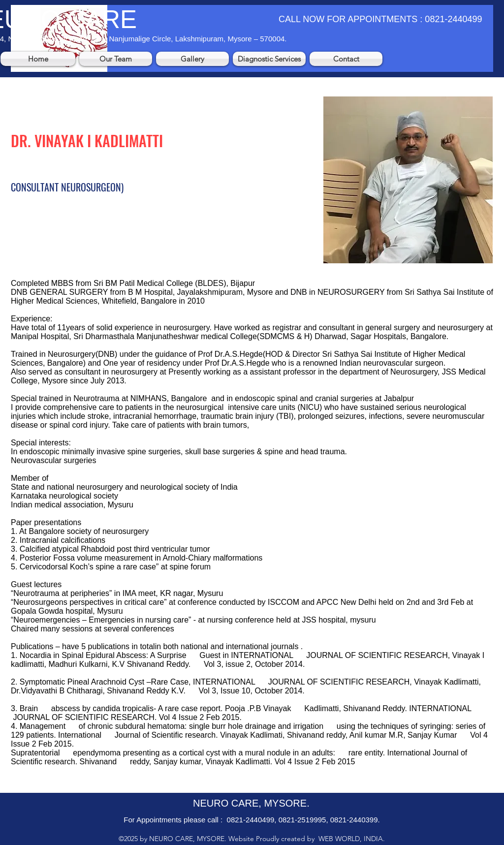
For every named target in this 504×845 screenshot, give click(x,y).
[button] (116, 59)
